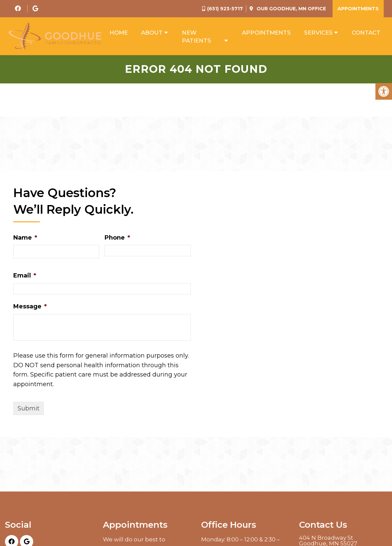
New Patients (196, 37)
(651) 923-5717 (225, 9)
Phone (117, 239)
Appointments (358, 9)
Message (30, 307)
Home (119, 33)
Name (25, 239)
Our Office (291, 9)
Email (25, 277)
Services (318, 33)
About (152, 33)
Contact (366, 33)
